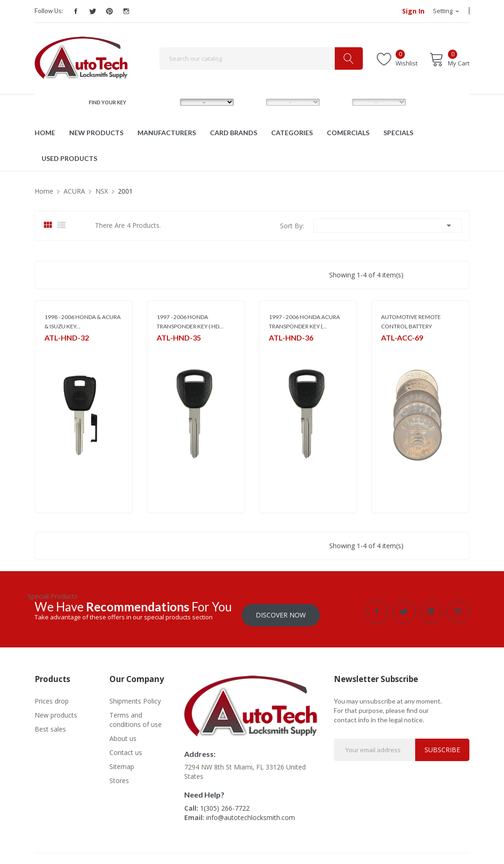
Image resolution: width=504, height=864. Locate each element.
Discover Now (281, 612)
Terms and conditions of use (136, 716)
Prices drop (52, 698)
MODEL (254, 102)
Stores (119, 777)
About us (123, 735)
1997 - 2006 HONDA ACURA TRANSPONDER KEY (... (304, 322)
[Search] (261, 58)
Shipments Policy (135, 698)
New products (56, 712)
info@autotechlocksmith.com (251, 814)
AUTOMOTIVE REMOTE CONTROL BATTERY (411, 322)
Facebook (76, 11)
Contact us (126, 749)
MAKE (166, 102)
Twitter (93, 11)
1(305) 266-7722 (225, 805)
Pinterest (109, 11)
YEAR (337, 102)
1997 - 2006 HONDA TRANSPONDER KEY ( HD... (190, 322)
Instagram (126, 11)
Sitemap (122, 763)
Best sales (50, 726)
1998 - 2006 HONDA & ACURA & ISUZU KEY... (83, 322)
